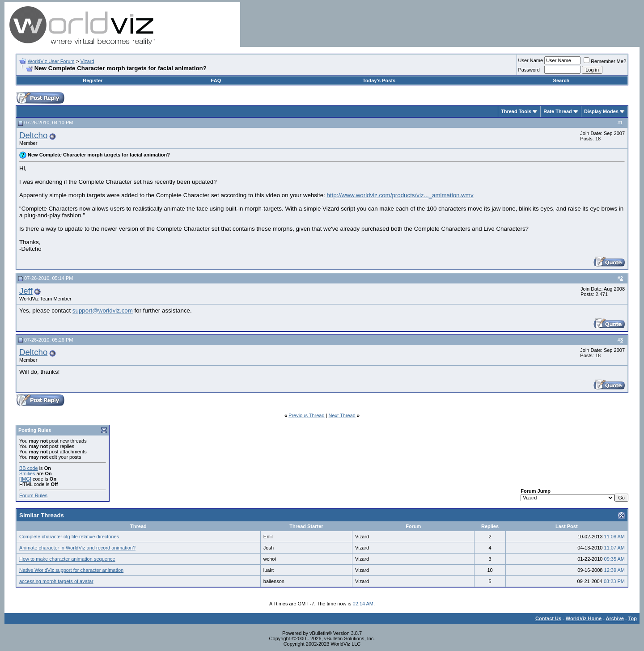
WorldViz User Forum (51, 61)
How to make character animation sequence (67, 559)
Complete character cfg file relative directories (69, 537)
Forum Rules (33, 495)
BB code (29, 468)
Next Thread (342, 415)
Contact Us (548, 618)
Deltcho (33, 135)
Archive (615, 618)
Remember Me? (605, 61)
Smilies (27, 473)
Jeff (26, 291)
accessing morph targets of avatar (56, 581)
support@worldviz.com (103, 311)
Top (633, 618)
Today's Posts (379, 80)
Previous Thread (307, 415)
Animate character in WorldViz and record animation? (77, 548)
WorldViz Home (584, 618)
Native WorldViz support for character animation (71, 570)
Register (93, 80)
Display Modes (601, 111)
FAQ (216, 80)
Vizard (87, 61)
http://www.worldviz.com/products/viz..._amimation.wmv (400, 195)
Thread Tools (516, 111)
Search (561, 80)
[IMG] (25, 479)
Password (529, 70)
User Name (531, 60)
